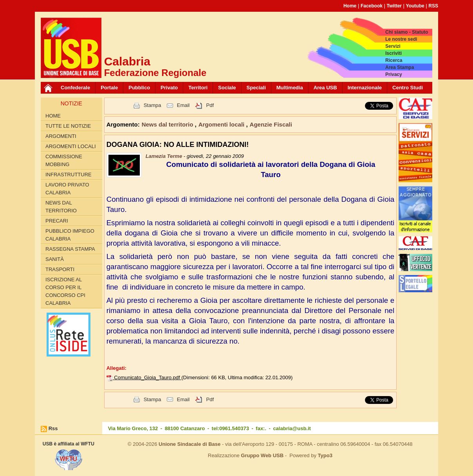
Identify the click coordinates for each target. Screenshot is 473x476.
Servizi (393, 46)
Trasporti (60, 269)
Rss (53, 428)
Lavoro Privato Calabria (67, 189)
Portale (109, 88)
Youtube (415, 6)
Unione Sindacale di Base (190, 444)
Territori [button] (198, 88)
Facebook (372, 6)
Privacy (394, 74)
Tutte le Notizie (68, 126)
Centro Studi (408, 88)
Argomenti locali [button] (222, 124)
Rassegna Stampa (70, 249)
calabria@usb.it (292, 428)
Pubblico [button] (139, 88)
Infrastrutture (69, 175)
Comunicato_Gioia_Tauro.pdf (148, 377)
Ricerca (394, 60)
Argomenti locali (71, 146)
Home (350, 6)
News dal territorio (61, 207)
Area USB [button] (325, 88)
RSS (433, 6)
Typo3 (325, 455)
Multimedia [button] (290, 88)
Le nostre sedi (401, 39)
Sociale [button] (227, 88)
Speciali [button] (256, 88)
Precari (57, 221)
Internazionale (365, 88)
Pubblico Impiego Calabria (70, 235)
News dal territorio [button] (168, 124)
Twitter (394, 6)
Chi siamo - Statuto (407, 32)
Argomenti (61, 136)
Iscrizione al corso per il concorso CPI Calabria (65, 291)
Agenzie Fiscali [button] (271, 124)
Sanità (55, 259)
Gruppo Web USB (262, 455)
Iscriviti (394, 53)
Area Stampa (400, 67)
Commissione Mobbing (64, 160)
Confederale (75, 88)
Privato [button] (169, 88)
